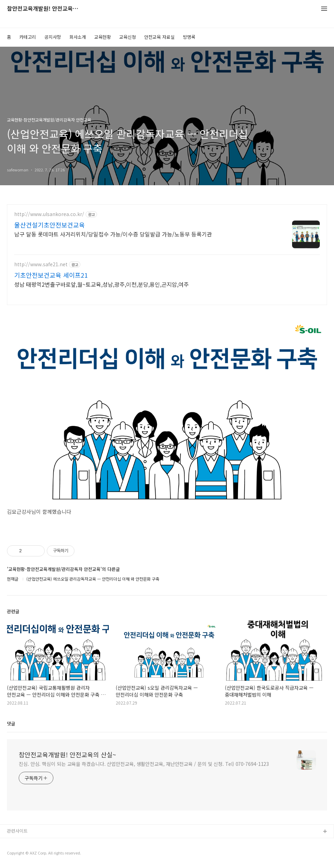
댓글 (11, 723)
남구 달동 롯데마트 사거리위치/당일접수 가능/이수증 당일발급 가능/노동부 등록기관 (113, 234)
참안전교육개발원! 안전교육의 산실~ (45, 9)
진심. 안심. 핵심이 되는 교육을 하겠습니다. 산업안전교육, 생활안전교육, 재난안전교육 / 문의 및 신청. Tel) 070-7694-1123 (144, 764)
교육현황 (103, 37)
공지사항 (53, 37)
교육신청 (128, 37)
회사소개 (78, 37)
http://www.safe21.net (41, 264)
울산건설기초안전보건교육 (50, 225)
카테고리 (28, 37)
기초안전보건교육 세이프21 (51, 275)
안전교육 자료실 (159, 37)
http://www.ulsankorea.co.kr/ (49, 214)
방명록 (189, 37)
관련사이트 (17, 831)
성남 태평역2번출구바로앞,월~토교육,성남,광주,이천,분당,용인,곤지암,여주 (102, 284)
